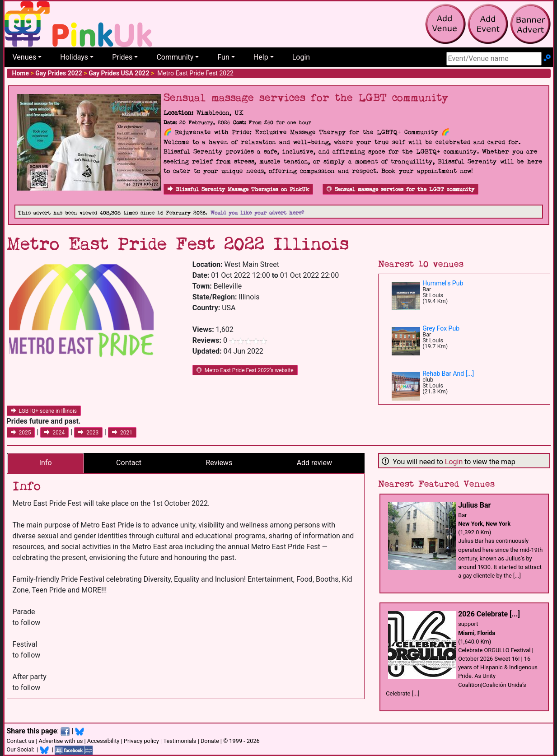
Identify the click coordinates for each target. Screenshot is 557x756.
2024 (54, 433)
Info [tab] (46, 463)
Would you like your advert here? (257, 213)
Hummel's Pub (443, 283)
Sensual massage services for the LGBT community (400, 189)
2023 (88, 433)
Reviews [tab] (219, 463)
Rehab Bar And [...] (448, 373)
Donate (210, 741)
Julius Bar (474, 505)
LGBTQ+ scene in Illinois (44, 411)
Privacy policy (141, 741)
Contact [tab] (129, 463)
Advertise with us (61, 741)
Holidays (74, 57)
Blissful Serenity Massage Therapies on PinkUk (238, 189)
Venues (25, 57)
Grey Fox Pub (441, 328)
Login (301, 57)
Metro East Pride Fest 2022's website (245, 370)
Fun (223, 57)
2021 (122, 433)
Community (175, 57)
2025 (21, 433)
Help (261, 57)
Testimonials (180, 741)
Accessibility (103, 741)
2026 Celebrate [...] (489, 614)
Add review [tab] (314, 463)
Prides (122, 57)
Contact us (21, 741)
